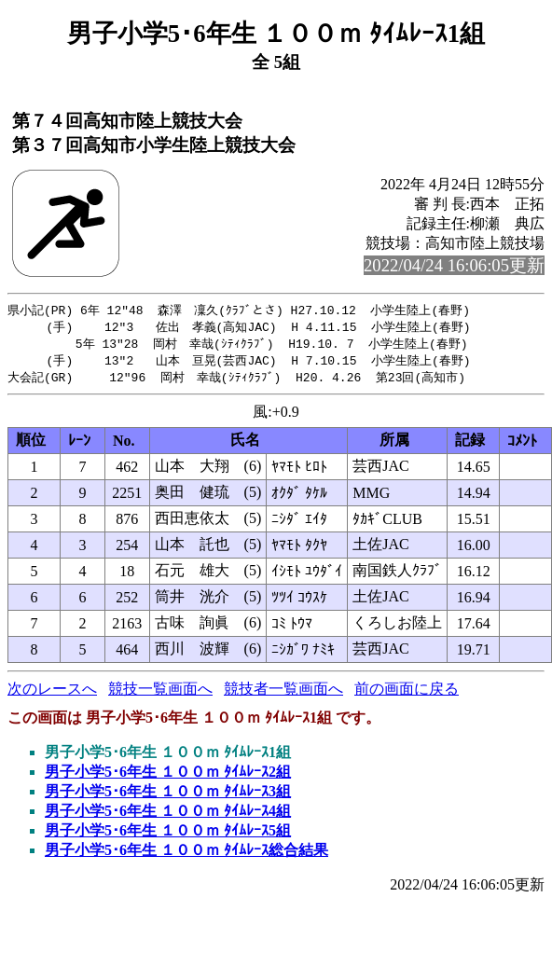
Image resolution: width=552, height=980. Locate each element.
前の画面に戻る (407, 693)
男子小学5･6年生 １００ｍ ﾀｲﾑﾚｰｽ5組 (168, 835)
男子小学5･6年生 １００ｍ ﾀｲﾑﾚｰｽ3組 (168, 796)
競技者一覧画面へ (283, 693)
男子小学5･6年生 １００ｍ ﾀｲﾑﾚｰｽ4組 (168, 815)
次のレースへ (52, 693)
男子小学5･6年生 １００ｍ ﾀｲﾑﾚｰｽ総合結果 (186, 855)
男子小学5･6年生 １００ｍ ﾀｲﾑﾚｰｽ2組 (168, 776)
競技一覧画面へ (160, 693)
